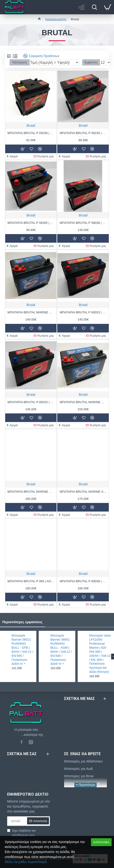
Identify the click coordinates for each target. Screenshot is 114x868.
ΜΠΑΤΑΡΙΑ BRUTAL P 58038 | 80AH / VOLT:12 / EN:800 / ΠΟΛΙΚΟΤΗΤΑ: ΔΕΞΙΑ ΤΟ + (83, 223)
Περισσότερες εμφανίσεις (22, 622)
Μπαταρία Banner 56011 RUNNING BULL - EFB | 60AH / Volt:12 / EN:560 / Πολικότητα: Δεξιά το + (22, 650)
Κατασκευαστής (56, 19)
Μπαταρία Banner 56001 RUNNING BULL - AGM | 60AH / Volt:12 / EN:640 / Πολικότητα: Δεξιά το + (61, 650)
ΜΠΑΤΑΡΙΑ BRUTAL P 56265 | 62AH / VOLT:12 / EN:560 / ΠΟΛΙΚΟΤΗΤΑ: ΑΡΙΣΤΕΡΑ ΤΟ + (31, 223)
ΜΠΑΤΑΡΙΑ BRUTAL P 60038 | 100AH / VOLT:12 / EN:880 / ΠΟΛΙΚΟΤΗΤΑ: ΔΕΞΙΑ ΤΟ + (83, 581)
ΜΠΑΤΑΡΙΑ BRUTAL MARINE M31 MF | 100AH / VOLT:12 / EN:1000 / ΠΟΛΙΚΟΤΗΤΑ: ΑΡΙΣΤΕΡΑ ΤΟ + (31, 492)
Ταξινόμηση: (20, 62)
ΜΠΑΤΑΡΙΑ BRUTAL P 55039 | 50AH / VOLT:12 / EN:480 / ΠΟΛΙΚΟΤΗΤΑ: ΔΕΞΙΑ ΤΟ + (31, 133)
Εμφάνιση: (91, 62)
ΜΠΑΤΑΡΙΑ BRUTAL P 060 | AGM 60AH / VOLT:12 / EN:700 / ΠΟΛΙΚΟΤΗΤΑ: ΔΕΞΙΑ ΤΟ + (31, 581)
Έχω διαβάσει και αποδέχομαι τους (24, 835)
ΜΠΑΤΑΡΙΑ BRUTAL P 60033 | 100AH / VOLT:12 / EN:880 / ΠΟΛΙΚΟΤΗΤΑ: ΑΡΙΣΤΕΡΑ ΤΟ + (83, 312)
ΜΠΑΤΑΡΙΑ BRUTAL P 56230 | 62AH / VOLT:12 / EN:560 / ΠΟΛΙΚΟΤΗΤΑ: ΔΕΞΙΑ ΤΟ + (83, 133)
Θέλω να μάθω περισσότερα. (26, 862)
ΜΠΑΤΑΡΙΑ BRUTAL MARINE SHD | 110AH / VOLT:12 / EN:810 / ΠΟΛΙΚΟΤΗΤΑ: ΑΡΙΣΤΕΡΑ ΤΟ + (83, 492)
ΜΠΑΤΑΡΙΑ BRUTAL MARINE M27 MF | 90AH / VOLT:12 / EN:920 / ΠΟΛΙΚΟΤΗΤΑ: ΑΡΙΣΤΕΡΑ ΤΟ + (83, 402)
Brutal (31, 125)
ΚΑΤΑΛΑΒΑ (101, 842)
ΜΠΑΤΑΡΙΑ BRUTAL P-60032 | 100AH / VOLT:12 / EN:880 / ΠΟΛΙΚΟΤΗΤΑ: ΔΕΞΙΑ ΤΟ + (31, 402)
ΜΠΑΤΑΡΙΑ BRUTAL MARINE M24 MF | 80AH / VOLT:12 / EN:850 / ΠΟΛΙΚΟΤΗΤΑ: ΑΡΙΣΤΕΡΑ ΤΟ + (31, 312)
